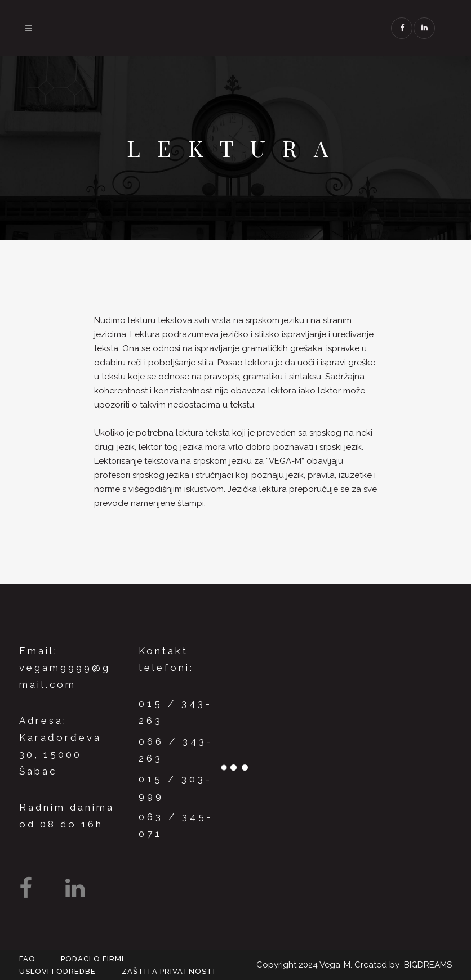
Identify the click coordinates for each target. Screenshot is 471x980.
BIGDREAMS (428, 965)
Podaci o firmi (92, 959)
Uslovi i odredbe (57, 971)
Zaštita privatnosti (168, 971)
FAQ (27, 959)
